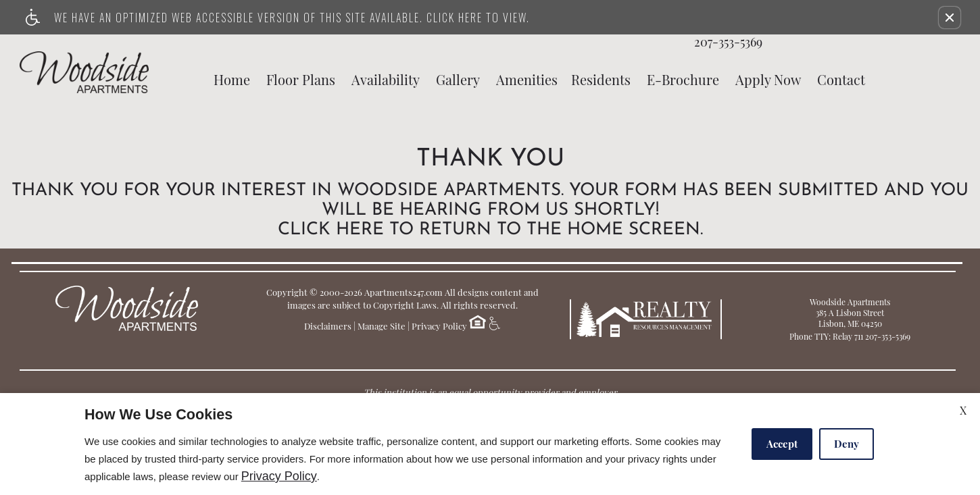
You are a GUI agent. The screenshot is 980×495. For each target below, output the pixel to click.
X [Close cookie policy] (963, 410)
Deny (847, 444)
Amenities (527, 80)
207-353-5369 (728, 43)
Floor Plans (301, 80)
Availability (386, 80)
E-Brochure (683, 80)
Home (232, 80)
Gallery (458, 80)
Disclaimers (328, 326)
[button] (950, 18)
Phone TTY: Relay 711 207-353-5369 (850, 336)
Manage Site (382, 326)
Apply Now (768, 80)
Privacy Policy (439, 326)
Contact (841, 80)
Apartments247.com (403, 292)
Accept (782, 444)
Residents (601, 80)
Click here (331, 230)
